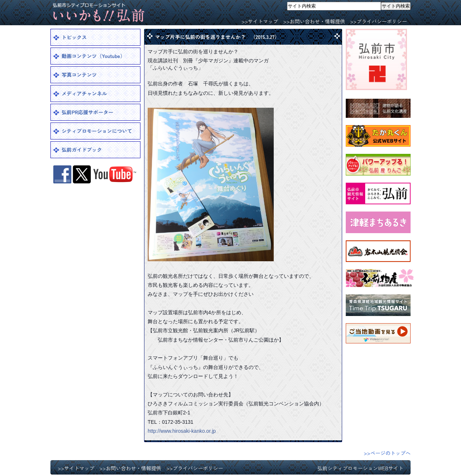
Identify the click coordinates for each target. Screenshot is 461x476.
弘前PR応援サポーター (88, 112)
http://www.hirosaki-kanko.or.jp (182, 431)
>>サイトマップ (260, 21)
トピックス (74, 37)
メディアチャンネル (84, 93)
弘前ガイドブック (82, 150)
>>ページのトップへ (387, 453)
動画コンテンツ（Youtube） (93, 56)
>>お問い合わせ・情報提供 (314, 21)
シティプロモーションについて (97, 131)
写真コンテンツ (79, 75)
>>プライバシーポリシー (379, 21)
